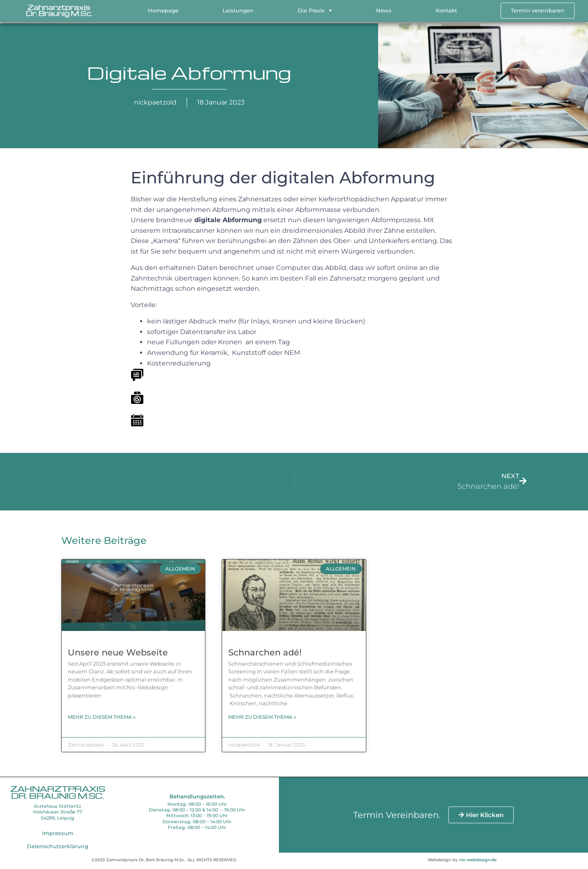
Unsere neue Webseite (118, 652)
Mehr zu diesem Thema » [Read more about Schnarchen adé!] (262, 717)
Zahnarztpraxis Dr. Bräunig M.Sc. (59, 8)
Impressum (58, 833)
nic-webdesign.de (478, 860)
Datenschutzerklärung (58, 846)
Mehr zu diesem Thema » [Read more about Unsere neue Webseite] (102, 717)
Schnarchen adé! (265, 652)
